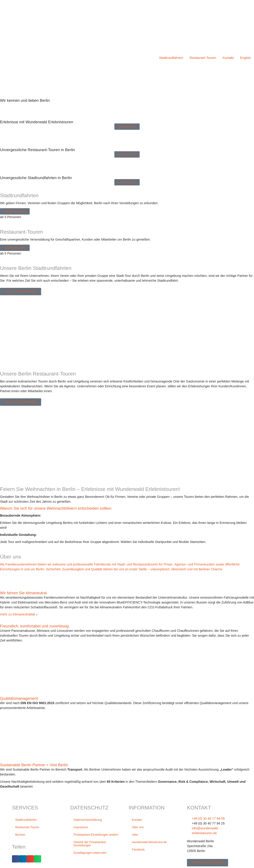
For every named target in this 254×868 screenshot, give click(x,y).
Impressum (82, 827)
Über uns (138, 827)
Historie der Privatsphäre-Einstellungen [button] (92, 847)
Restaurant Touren (203, 58)
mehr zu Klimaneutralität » (19, 614)
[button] (16, 859)
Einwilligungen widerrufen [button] (92, 856)
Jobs (135, 835)
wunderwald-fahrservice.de (151, 842)
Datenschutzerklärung (89, 820)
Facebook (139, 850)
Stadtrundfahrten (171, 58)
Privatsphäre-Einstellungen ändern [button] (93, 836)
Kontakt (228, 58)
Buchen (21, 835)
